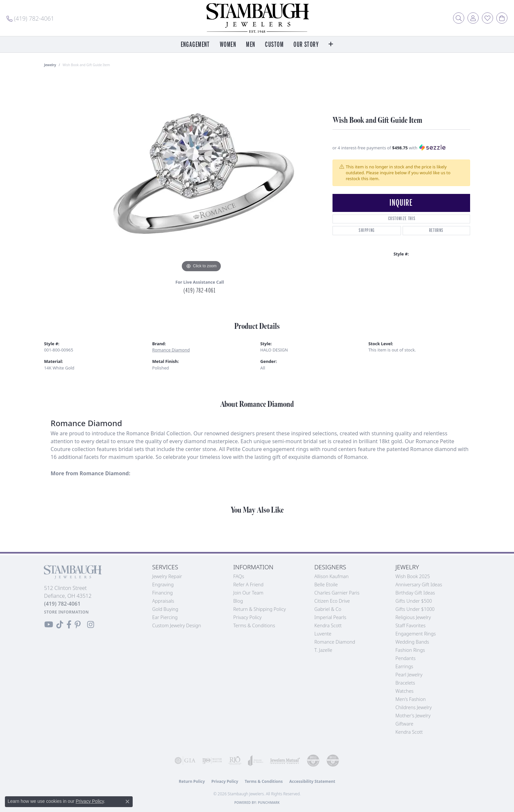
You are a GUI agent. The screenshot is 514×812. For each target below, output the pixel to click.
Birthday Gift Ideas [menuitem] (415, 593)
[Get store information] (67, 612)
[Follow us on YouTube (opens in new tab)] (49, 625)
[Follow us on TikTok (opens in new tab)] (60, 625)
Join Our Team (248, 593)
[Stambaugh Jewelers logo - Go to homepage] (257, 18)
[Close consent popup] (127, 802)
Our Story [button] (306, 45)
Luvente (323, 634)
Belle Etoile (326, 585)
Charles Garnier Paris (337, 593)
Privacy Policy (247, 617)
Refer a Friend (248, 585)
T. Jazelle (324, 650)
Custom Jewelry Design (177, 625)
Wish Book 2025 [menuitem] (413, 576)
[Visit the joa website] (256, 761)
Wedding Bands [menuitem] (412, 642)
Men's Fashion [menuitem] (410, 699)
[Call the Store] (62, 604)
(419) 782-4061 (200, 291)
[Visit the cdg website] (313, 761)
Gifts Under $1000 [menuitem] (415, 609)
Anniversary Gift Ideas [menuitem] (419, 585)
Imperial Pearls (331, 617)
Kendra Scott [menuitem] (409, 732)
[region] (201, 176)
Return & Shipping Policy (260, 609)
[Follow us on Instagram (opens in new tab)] (91, 625)
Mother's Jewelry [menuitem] (413, 716)
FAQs (239, 576)
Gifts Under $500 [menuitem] (414, 601)
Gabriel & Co (328, 609)
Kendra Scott (328, 625)
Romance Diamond (171, 350)
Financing (163, 593)
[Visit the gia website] (185, 761)
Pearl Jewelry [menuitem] (409, 675)
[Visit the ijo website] (212, 761)
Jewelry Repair (167, 576)
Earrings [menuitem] (404, 666)
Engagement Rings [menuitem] (416, 634)
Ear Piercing (165, 617)
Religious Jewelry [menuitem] (413, 617)
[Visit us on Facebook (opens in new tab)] (69, 625)
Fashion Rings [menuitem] (410, 650)
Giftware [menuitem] (404, 724)
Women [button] (228, 45)
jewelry (50, 65)
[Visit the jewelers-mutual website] (285, 761)
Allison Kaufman (332, 576)
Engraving (163, 585)
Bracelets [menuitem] (405, 683)
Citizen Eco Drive (332, 601)
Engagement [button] (195, 45)
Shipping (367, 230)
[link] (30, 18)
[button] (459, 18)
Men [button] (251, 45)
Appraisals (163, 601)
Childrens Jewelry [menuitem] (414, 707)
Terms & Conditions (254, 625)
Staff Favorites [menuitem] (410, 625)
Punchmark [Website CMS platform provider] (269, 803)
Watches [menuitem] (404, 691)
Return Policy (192, 781)
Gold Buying (165, 609)
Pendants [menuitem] (406, 658)
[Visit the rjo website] (235, 761)
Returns (436, 230)
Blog (238, 601)
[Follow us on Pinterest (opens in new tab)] (78, 625)
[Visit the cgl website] (333, 761)
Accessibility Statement (312, 781)
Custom (274, 45)
